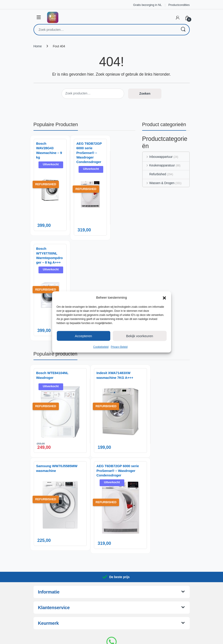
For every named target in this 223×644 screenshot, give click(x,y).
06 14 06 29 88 (112, 605)
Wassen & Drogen (159, 183)
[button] (164, 298)
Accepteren (84, 336)
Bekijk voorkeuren (140, 336)
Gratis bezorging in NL (147, 5)
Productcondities (179, 5)
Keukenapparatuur (159, 165)
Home (38, 46)
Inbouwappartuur (158, 157)
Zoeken (183, 30)
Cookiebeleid (101, 347)
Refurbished (154, 174)
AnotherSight (121, 638)
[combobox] (105, 30)
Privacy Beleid (119, 347)
